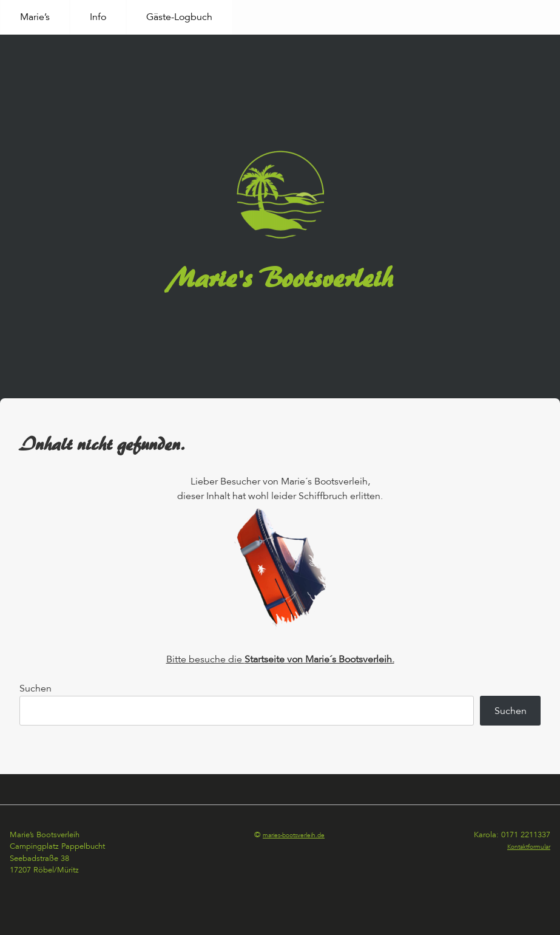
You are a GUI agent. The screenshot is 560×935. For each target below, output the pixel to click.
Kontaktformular (529, 847)
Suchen (35, 688)
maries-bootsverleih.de (294, 835)
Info (98, 17)
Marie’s (35, 17)
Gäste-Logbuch (179, 17)
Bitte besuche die (280, 659)
